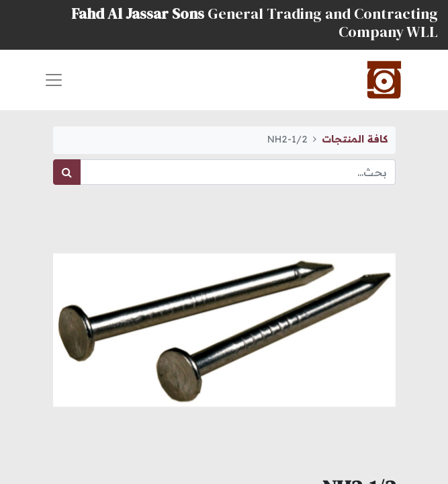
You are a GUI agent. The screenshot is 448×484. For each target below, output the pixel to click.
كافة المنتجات (355, 139)
